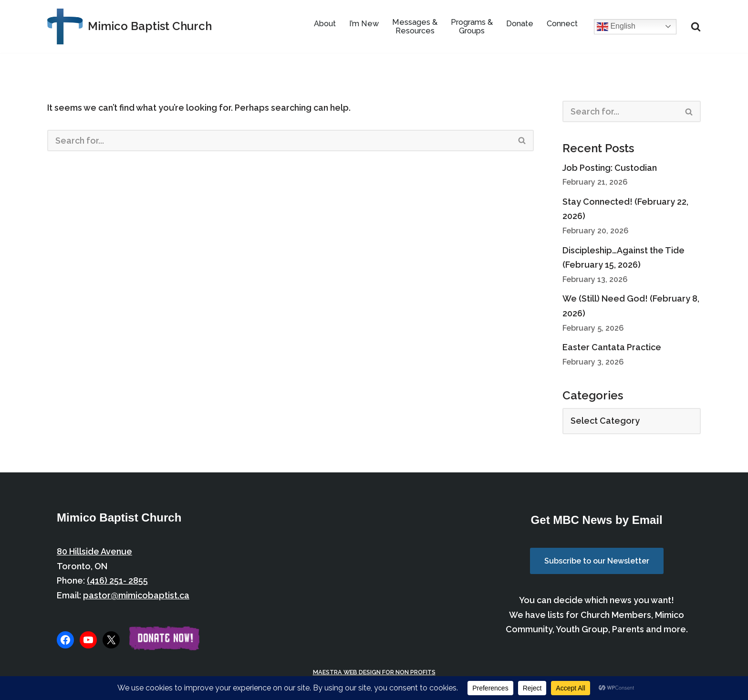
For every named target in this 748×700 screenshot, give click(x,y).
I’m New (364, 24)
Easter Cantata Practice (612, 347)
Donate (520, 24)
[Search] (696, 26)
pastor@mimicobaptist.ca (136, 595)
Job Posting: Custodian (610, 168)
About (325, 24)
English (616, 27)
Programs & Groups (472, 26)
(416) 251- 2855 (117, 580)
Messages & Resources (415, 26)
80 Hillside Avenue (94, 551)
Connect (562, 24)
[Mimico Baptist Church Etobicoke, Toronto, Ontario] (130, 26)
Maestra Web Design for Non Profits (374, 672)
